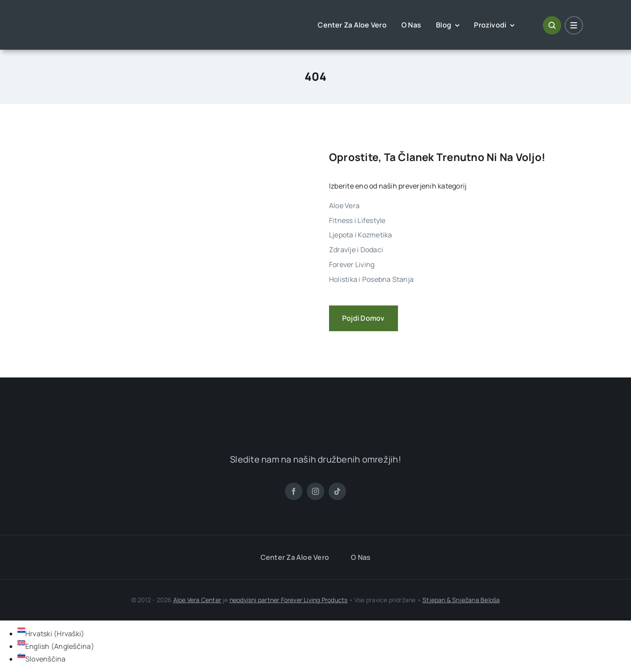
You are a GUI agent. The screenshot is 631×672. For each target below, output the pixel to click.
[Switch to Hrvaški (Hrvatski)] (51, 634)
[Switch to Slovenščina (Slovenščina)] (42, 659)
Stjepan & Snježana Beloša (461, 600)
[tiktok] (337, 491)
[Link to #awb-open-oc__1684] (574, 25)
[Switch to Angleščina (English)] (56, 646)
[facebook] (294, 491)
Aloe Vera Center (197, 600)
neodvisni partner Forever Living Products (289, 600)
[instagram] (315, 491)
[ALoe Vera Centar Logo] (91, 18)
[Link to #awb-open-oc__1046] (552, 25)
